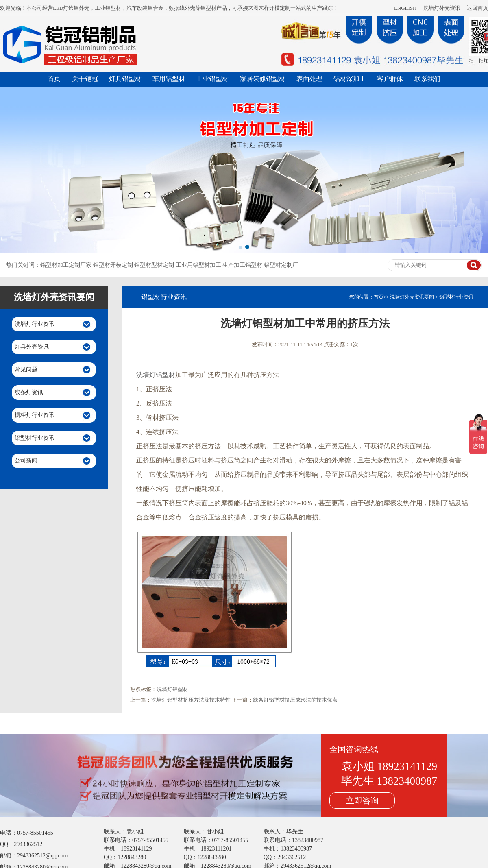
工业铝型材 (212, 79)
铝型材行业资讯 (35, 438)
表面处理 (309, 79)
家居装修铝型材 (263, 79)
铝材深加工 (350, 79)
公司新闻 (26, 461)
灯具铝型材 (125, 79)
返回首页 (477, 8)
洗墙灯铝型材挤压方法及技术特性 (191, 700)
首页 (54, 79)
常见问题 (26, 370)
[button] (240, 247)
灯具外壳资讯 (32, 347)
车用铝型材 (169, 79)
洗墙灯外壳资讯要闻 (412, 297)
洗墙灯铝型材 (156, 375)
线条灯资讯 (29, 392)
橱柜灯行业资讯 (35, 415)
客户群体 (390, 79)
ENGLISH (405, 8)
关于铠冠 (85, 79)
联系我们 (427, 79)
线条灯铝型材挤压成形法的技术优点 (295, 700)
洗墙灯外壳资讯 (442, 8)
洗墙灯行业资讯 (35, 324)
